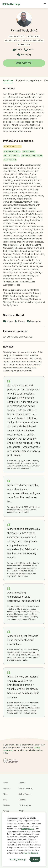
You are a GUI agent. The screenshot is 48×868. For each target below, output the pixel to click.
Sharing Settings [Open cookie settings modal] (18, 859)
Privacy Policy (27, 829)
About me (8, 81)
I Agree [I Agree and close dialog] (35, 859)
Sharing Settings (31, 853)
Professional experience (29, 81)
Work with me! (24, 63)
